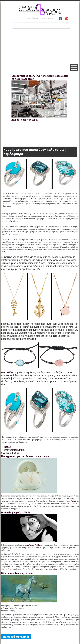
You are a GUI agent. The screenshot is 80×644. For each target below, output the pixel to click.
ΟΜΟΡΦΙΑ (19, 450)
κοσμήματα (73, 501)
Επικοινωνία (48, 18)
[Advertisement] (40, 46)
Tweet (7, 447)
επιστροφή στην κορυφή (16, 637)
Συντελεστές (33, 18)
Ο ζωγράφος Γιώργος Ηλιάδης (17, 573)
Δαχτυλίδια (7, 372)
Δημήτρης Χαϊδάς (33, 545)
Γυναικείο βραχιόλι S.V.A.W (16, 513)
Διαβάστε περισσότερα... (25, 120)
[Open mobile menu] (74, 67)
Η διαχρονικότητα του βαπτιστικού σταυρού (25, 456)
